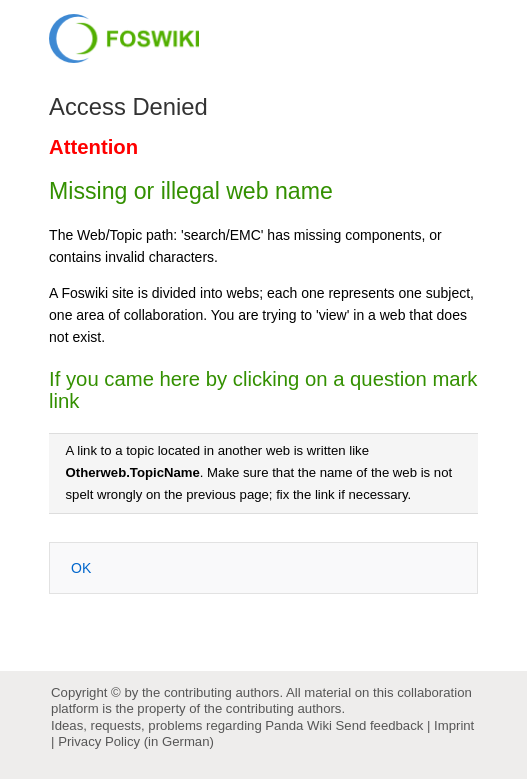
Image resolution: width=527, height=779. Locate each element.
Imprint (454, 725)
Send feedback (380, 725)
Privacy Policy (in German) (136, 741)
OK (81, 568)
